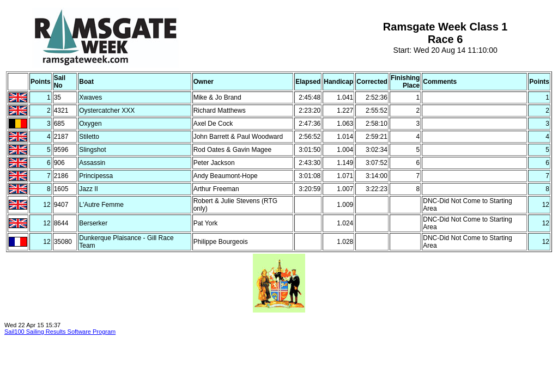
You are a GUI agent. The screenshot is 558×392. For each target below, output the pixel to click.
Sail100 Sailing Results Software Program (60, 332)
